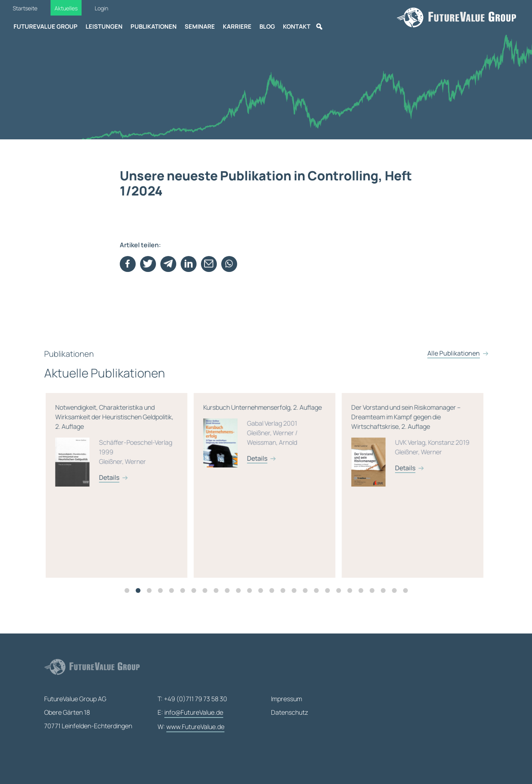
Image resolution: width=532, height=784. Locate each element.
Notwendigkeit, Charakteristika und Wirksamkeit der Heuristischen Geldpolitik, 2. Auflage (197, 454)
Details (190, 482)
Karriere (237, 26)
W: (191, 727)
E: (190, 713)
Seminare (200, 26)
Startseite (25, 8)
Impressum (286, 699)
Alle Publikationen (454, 363)
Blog (267, 26)
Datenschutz (289, 712)
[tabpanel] (200, 490)
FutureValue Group (46, 26)
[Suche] (319, 27)
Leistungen (104, 26)
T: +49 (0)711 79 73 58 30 (192, 699)
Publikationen (154, 26)
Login (101, 8)
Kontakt (297, 26)
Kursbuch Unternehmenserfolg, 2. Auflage (345, 445)
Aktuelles (66, 8)
